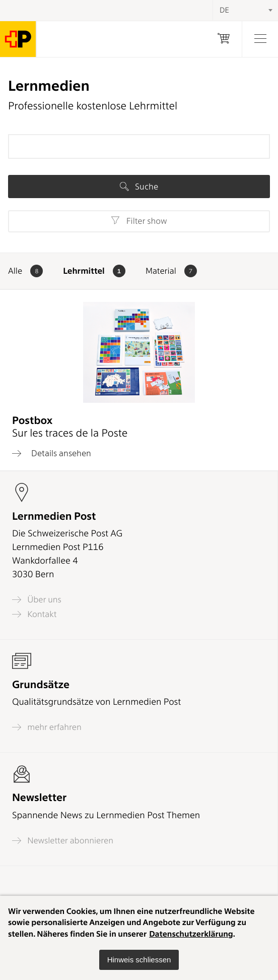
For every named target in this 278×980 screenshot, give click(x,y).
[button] (139, 960)
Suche (139, 187)
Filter (139, 221)
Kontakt (34, 614)
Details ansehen (52, 453)
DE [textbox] (224, 10)
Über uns (37, 600)
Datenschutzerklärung (191, 934)
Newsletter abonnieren (63, 841)
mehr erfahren (47, 727)
